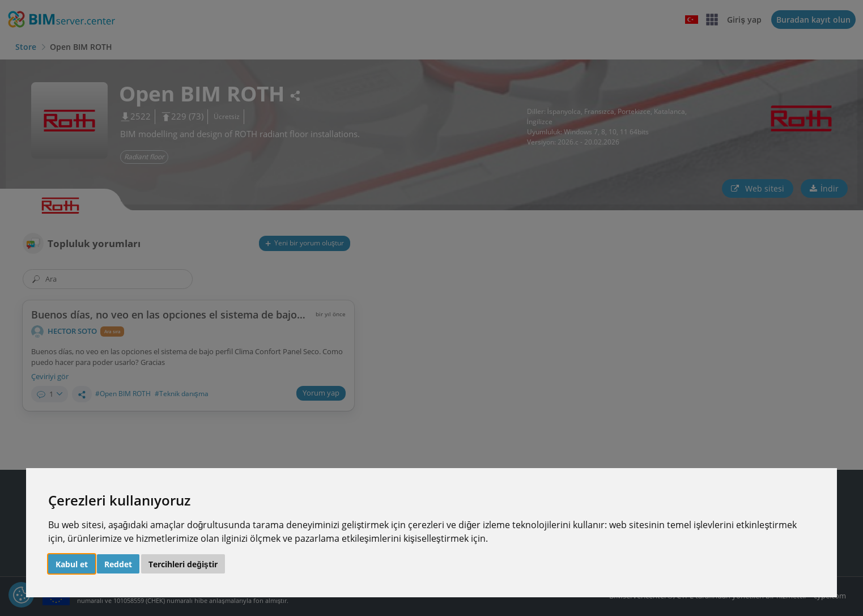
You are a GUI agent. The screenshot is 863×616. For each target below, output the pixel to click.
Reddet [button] (118, 564)
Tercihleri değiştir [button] (183, 564)
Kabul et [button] (72, 564)
